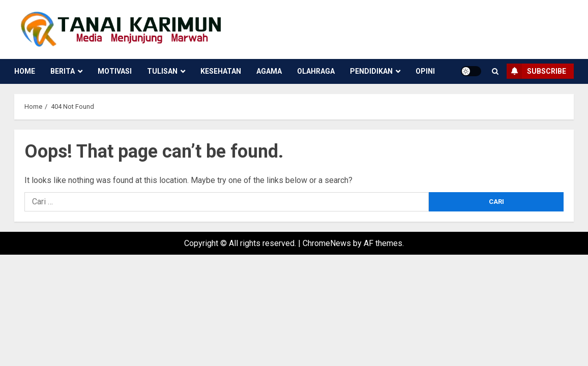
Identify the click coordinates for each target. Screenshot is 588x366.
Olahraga (316, 71)
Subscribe (536, 71)
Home (25, 71)
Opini (425, 71)
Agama (269, 71)
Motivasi (115, 71)
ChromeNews (327, 243)
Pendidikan (371, 71)
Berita (63, 71)
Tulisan (162, 71)
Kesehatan (221, 71)
